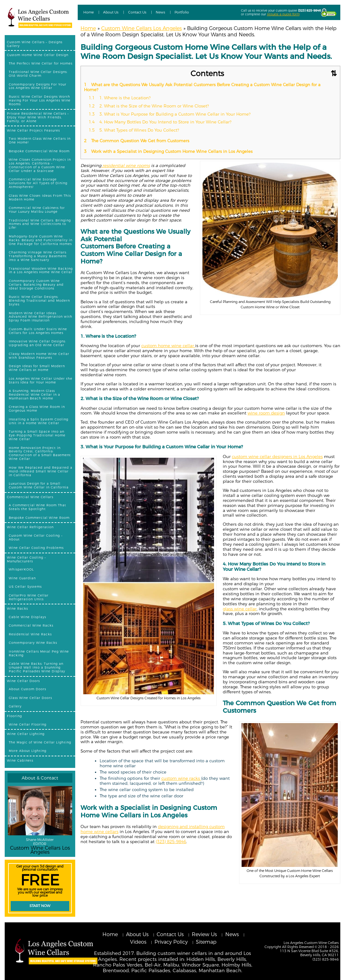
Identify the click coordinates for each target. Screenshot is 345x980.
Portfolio (182, 12)
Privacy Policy (171, 942)
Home (89, 12)
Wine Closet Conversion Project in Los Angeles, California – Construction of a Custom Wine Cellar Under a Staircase (40, 165)
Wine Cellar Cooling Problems (36, 548)
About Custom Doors (27, 689)
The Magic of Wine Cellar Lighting (40, 742)
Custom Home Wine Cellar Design (38, 55)
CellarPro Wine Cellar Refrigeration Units (29, 597)
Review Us (204, 934)
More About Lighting (28, 751)
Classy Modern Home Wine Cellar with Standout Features (39, 356)
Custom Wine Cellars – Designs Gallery (35, 44)
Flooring (14, 716)
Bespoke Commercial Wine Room (39, 151)
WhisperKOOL (21, 569)
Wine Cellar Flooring (28, 724)
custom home (156, 346)
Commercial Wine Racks (31, 625)
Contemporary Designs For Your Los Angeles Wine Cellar (38, 86)
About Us (111, 12)
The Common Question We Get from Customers (137, 141)
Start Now (40, 906)
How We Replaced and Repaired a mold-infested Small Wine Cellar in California (41, 471)
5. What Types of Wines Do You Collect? (135, 130)
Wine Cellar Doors (23, 681)
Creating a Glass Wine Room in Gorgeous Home (37, 409)
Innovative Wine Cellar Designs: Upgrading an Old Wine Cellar (37, 343)
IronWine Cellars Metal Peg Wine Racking (39, 653)
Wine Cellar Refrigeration (30, 527)
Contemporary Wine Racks (33, 643)
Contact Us (137, 12)
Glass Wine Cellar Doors (30, 698)
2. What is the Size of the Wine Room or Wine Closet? (149, 106)
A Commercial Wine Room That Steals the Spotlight (37, 507)
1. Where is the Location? (120, 98)
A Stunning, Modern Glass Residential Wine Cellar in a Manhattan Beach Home (34, 394)
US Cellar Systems (25, 586)
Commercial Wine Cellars (30, 497)
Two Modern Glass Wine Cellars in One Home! (40, 140)
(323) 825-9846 (309, 10)
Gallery (15, 706)
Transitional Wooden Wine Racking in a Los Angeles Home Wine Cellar (41, 270)
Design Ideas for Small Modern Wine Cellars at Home (37, 368)
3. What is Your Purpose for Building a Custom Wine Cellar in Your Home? (170, 114)
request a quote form (283, 14)
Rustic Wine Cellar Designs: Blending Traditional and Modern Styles (39, 300)
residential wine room (125, 165)
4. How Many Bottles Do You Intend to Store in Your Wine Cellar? (161, 122)
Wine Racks (17, 608)
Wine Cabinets (20, 760)
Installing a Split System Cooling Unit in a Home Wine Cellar (39, 421)
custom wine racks (181, 778)
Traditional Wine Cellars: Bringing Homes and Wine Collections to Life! (40, 224)
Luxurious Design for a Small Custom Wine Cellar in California (39, 485)
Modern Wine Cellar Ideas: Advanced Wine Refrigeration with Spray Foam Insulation (41, 317)
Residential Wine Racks (30, 634)
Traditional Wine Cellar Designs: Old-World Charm (38, 74)
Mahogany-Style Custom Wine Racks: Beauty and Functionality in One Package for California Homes (41, 240)
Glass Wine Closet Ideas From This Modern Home (40, 197)
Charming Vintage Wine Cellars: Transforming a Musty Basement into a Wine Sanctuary (38, 256)
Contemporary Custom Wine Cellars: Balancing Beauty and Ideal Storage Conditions (36, 284)
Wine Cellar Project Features (33, 130)
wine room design (266, 413)
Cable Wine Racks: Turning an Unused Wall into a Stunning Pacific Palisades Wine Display (37, 667)
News (160, 12)
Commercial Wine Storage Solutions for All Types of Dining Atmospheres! (38, 183)
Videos (138, 942)
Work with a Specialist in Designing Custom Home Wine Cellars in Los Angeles (169, 151)
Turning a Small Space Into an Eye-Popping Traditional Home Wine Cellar (37, 435)
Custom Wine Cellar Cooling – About (36, 537)
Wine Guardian (22, 578)
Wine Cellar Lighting (26, 734)
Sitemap (206, 942)
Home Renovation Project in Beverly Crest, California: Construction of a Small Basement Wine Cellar (40, 453)
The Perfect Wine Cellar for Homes (41, 63)
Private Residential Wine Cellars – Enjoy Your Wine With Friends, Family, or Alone (38, 117)
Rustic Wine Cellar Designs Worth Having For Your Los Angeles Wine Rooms (40, 100)
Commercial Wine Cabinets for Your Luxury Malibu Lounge (37, 210)
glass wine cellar (240, 609)
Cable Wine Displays (27, 617)
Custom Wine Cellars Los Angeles (141, 28)
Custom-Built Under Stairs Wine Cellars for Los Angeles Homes (38, 331)
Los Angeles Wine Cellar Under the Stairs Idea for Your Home (41, 380)
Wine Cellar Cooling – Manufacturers (26, 559)
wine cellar (183, 346)
